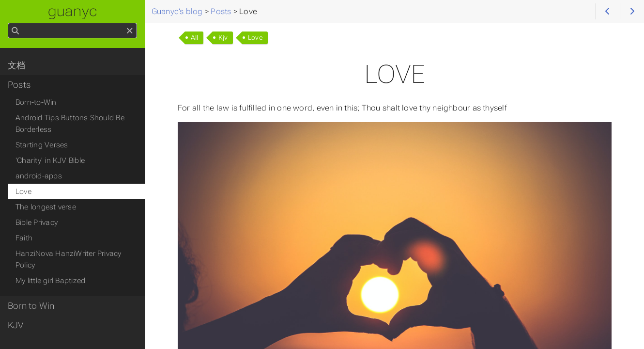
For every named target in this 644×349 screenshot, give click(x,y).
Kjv (223, 38)
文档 (16, 65)
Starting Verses (42, 145)
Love (255, 38)
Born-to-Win (36, 102)
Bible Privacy (37, 222)
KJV (16, 325)
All (195, 38)
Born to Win (31, 306)
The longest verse (46, 207)
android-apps (39, 176)
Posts (19, 85)
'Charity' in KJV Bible (50, 160)
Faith (24, 238)
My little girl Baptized (50, 281)
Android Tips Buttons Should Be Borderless (70, 124)
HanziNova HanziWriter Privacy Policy (69, 259)
